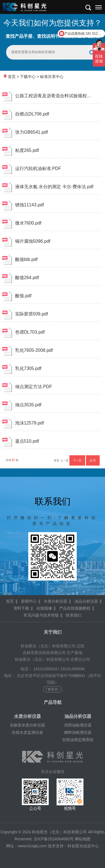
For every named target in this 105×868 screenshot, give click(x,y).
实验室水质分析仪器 (27, 725)
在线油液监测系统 (78, 740)
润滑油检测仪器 (78, 725)
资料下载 (21, 608)
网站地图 (83, 839)
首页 (12, 77)
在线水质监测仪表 (27, 732)
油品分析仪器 (86, 601)
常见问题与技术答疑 (41, 615)
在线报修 (44, 608)
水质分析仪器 (55, 601)
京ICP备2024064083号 (54, 839)
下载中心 (28, 77)
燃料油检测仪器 (78, 732)
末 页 (93, 460)
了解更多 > (53, 689)
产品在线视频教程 (75, 608)
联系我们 (74, 615)
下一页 (77, 460)
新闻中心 (29, 601)
